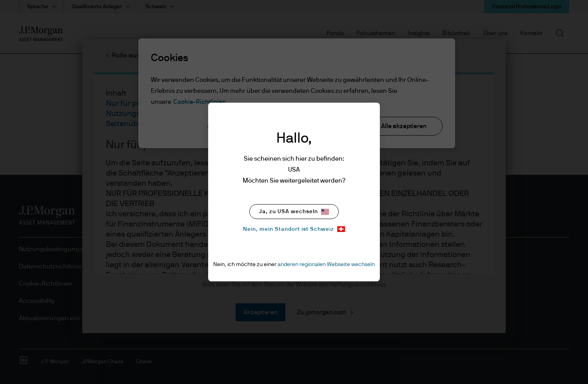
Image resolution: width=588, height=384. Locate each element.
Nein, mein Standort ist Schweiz (294, 229)
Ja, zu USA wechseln (294, 212)
